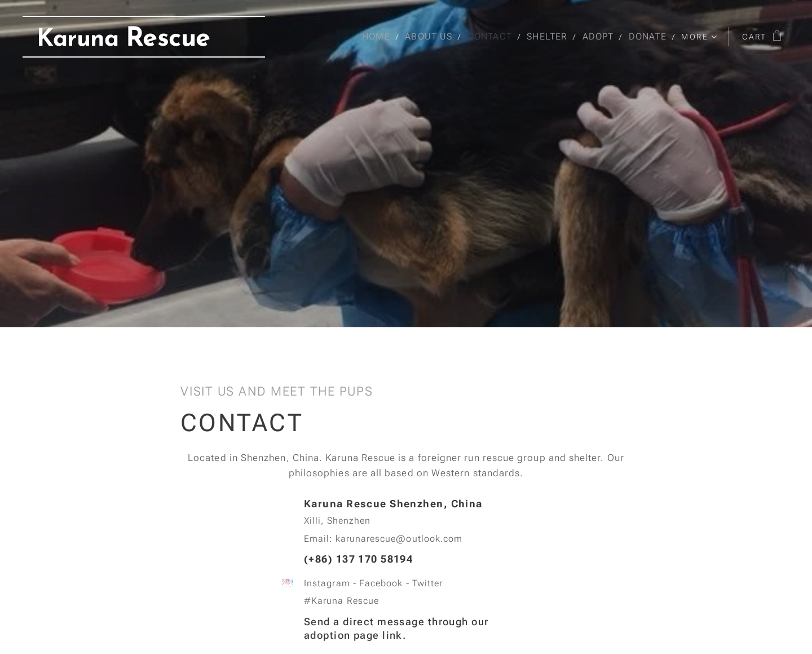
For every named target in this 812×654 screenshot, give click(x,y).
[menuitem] (378, 37)
